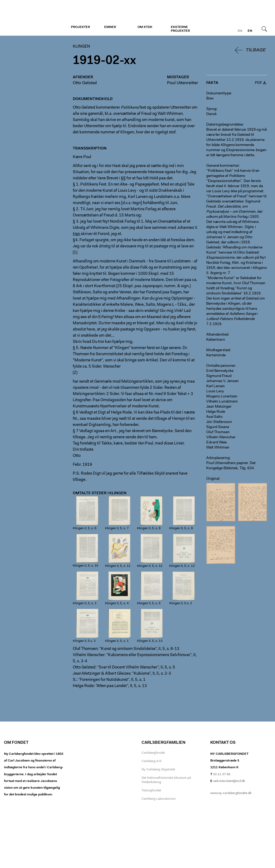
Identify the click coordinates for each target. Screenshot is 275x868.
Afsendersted (217, 335)
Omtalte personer (221, 366)
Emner (110, 27)
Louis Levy (215, 392)
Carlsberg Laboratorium (159, 799)
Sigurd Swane (218, 427)
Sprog (211, 109)
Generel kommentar (223, 166)
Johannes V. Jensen (222, 381)
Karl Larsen (216, 386)
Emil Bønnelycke (220, 371)
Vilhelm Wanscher (221, 437)
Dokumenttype (219, 94)
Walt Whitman (218, 448)
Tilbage (255, 50)
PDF (258, 83)
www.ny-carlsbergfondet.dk (231, 793)
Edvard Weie (216, 443)
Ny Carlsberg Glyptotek (158, 770)
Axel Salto (214, 417)
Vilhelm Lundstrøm (222, 402)
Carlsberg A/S (152, 761)
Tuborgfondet (151, 791)
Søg (264, 29)
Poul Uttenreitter (183, 83)
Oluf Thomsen (218, 432)
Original (213, 479)
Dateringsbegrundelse (225, 125)
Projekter (80, 27)
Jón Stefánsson (219, 422)
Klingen (37, 18)
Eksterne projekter (180, 29)
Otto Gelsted (85, 83)
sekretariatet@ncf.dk (229, 781)
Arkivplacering (218, 458)
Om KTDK (145, 27)
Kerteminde (216, 355)
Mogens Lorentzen (222, 397)
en (250, 31)
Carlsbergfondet (153, 753)
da (240, 31)
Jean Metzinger (219, 407)
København (216, 340)
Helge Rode (216, 412)
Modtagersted (218, 350)
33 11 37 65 (222, 774)
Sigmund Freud (219, 376)
